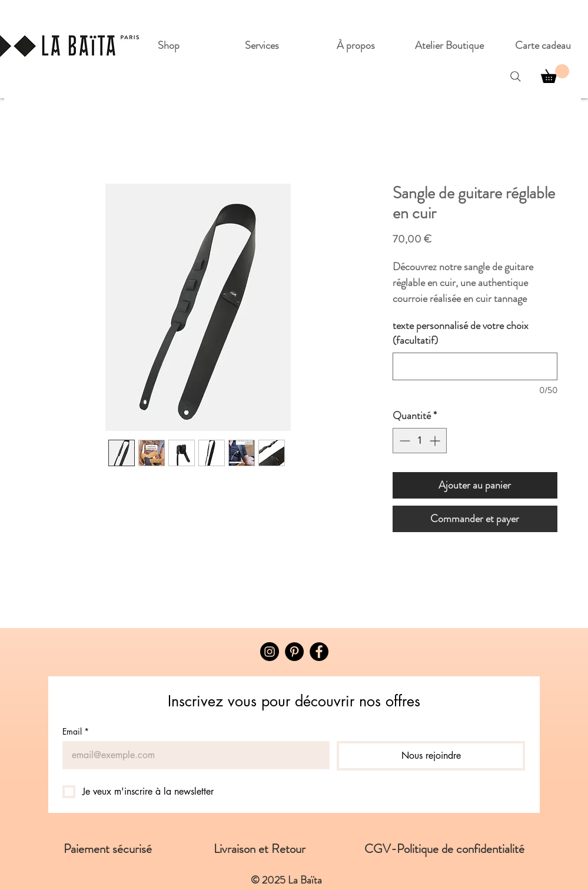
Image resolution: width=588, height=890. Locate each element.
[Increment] (436, 441)
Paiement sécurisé (139, 849)
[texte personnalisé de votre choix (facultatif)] (475, 366)
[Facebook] (319, 652)
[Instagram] (270, 652)
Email (76, 731)
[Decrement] (403, 441)
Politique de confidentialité (461, 849)
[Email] (192, 755)
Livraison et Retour (289, 849)
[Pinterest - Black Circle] (294, 652)
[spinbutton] (420, 441)
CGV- (381, 849)
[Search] (516, 77)
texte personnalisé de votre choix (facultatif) (461, 333)
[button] (555, 74)
